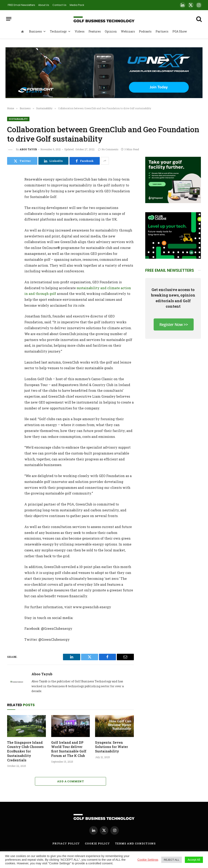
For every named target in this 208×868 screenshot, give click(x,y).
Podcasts (145, 31)
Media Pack (77, 5)
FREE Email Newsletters (21, 5)
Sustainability (18, 119)
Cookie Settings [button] (148, 860)
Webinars (128, 31)
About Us (44, 5)
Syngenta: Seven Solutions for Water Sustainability (112, 747)
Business (37, 31)
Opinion (111, 31)
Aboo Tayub (28, 149)
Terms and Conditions (135, 843)
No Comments (108, 149)
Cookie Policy (97, 843)
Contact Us (59, 5)
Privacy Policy (66, 843)
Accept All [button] (194, 860)
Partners (162, 31)
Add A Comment (70, 781)
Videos (80, 31)
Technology (60, 31)
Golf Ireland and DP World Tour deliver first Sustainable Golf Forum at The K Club (69, 749)
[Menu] (9, 19)
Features (95, 31)
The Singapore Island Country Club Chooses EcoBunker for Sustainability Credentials (25, 751)
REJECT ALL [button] (171, 860)
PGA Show (180, 31)
